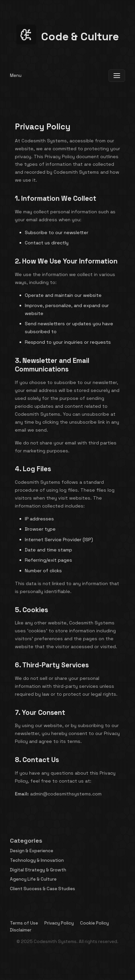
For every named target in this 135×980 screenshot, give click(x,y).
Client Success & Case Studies (43, 889)
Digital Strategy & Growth (38, 870)
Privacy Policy (59, 923)
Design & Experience (32, 851)
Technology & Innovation (37, 860)
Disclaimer (21, 930)
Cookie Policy (94, 923)
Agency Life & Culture (33, 879)
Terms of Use (24, 923)
